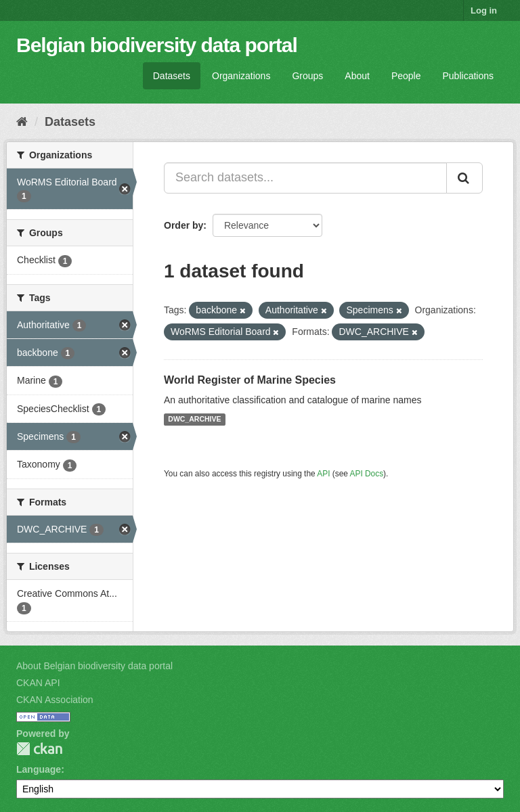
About (357, 76)
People (406, 76)
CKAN (39, 749)
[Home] (22, 122)
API (323, 474)
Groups (307, 76)
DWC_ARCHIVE (194, 420)
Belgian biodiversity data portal (157, 45)
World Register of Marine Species (250, 380)
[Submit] (464, 178)
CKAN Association (55, 700)
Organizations (241, 76)
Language (39, 769)
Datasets (172, 76)
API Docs (367, 474)
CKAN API (38, 683)
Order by (183, 225)
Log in (484, 10)
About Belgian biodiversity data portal (94, 666)
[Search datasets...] (305, 178)
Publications (469, 76)
